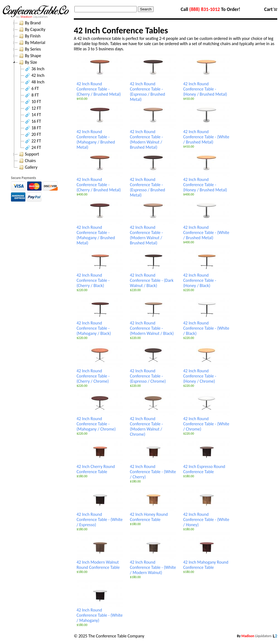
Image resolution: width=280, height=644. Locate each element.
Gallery (28, 167)
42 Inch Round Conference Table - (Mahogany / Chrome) (100, 422)
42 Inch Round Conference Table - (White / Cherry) (153, 470)
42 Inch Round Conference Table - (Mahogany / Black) (100, 326)
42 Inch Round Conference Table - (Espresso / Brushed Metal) (153, 90)
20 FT (33, 134)
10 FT (33, 102)
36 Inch (34, 69)
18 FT (33, 128)
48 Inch (34, 82)
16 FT (33, 121)
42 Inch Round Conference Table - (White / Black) (206, 326)
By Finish (29, 36)
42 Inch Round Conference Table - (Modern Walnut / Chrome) (153, 424)
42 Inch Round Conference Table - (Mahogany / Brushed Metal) (100, 137)
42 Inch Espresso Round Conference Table (206, 467)
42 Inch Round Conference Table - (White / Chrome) (206, 422)
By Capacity (32, 30)
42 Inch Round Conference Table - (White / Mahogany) (100, 613)
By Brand (29, 23)
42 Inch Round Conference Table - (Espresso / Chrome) (153, 374)
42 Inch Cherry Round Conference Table (100, 467)
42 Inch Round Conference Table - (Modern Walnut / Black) (153, 326)
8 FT (32, 95)
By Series (29, 49)
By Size (27, 62)
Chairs (27, 161)
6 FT (32, 89)
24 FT (33, 148)
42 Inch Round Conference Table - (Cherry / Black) (100, 278)
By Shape (29, 56)
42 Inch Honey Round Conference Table (153, 515)
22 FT (33, 141)
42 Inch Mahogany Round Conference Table (206, 563)
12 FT (33, 108)
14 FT (33, 115)
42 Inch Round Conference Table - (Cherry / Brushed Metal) (100, 87)
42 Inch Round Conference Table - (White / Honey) (206, 517)
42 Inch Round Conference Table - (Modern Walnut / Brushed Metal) (153, 137)
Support (28, 154)
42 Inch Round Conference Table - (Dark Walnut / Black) (153, 278)
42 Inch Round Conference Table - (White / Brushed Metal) (206, 135)
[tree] (41, 95)
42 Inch (34, 75)
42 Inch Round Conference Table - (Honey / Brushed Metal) (206, 87)
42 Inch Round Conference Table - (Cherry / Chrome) (100, 374)
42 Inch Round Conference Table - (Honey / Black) (206, 278)
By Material (31, 43)
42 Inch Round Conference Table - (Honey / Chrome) (206, 374)
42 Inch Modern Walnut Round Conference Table (100, 563)
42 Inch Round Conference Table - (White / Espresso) (100, 517)
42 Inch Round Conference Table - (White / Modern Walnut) (153, 565)
